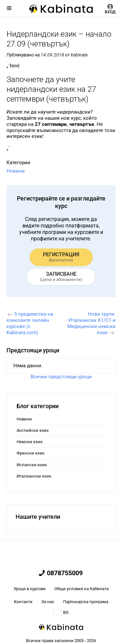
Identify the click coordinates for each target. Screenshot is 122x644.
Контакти (23, 602)
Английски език (33, 430)
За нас (48, 602)
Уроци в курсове (30, 589)
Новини (16, 171)
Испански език (32, 465)
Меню (9, 8)
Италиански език (34, 476)
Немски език (30, 442)
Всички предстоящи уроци (61, 377)
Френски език (31, 453)
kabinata (79, 55)
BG (61, 613)
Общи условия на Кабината (81, 589)
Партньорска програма (86, 602)
